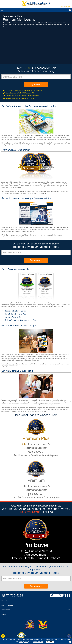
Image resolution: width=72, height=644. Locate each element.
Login (62, 6)
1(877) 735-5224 (12, 595)
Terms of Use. (38, 642)
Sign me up (36, 84)
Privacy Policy (24, 642)
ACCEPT (50, 642)
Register (68, 6)
